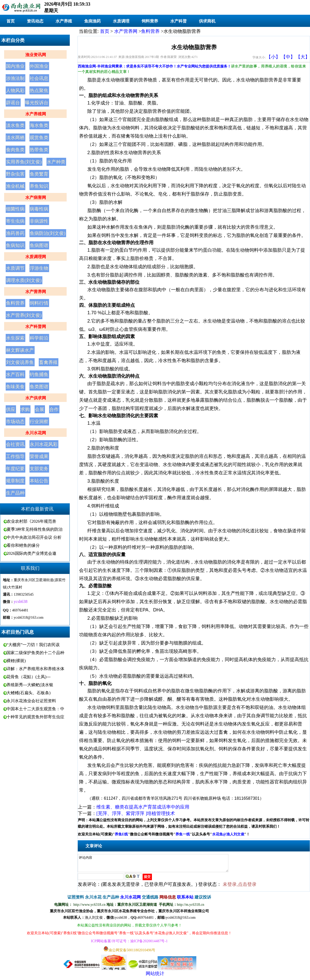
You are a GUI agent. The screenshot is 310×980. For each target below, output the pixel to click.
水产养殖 (64, 21)
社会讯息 (39, 78)
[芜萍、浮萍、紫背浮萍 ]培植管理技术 (136, 813)
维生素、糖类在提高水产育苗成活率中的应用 (143, 807)
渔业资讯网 (36, 55)
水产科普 (179, 21)
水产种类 (56, 162)
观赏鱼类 (39, 138)
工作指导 (15, 457)
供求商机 (207, 21)
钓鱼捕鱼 (39, 375)
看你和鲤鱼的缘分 (23, 545)
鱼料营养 (15, 303)
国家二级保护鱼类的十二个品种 (35, 653)
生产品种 (15, 493)
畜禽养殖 (48, 362)
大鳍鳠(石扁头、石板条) (29, 693)
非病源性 (39, 221)
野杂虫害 (15, 174)
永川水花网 (36, 433)
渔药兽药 (15, 233)
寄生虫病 (15, 221)
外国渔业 (39, 66)
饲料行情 (39, 303)
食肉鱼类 (15, 150)
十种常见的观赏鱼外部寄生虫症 (35, 717)
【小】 (273, 57)
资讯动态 (35, 21)
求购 (25, 409)
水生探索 (15, 338)
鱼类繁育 (39, 174)
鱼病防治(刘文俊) (48, 233)
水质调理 (121, 21)
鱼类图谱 (39, 387)
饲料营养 (150, 21)
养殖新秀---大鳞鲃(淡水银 (30, 685)
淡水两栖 (15, 138)
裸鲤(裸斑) (16, 661)
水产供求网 (36, 398)
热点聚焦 (39, 91)
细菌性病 (15, 209)
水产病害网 (36, 197)
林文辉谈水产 (20, 350)
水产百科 (15, 375)
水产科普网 (36, 327)
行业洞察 (39, 422)
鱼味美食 (15, 387)
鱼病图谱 (39, 245)
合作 (54, 409)
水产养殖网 (36, 114)
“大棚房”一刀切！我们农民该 (33, 645)
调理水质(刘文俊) (24, 280)
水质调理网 (36, 257)
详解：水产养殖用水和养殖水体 (35, 669)
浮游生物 (39, 268)
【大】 (303, 57)
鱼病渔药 (92, 21)
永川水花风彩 (44, 444)
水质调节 (15, 268)
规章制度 (15, 481)
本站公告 (39, 481)
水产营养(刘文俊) (24, 315)
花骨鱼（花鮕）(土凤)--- (29, 677)
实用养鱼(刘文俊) (24, 162)
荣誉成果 (39, 457)
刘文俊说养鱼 (20, 362)
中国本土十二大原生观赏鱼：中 (35, 709)
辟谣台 (13, 103)
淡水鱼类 (15, 125)
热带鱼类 (39, 150)
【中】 (288, 57)
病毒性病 (39, 209)
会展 (40, 409)
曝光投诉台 (37, 103)
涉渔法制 (15, 78)
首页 (11, 21)
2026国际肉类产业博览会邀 (32, 553)
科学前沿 (39, 338)
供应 (11, 409)
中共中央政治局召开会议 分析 (34, 537)
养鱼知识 (39, 186)
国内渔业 (15, 66)
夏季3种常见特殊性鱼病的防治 (35, 529)
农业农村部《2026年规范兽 (32, 521)
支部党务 (39, 469)
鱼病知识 (15, 245)
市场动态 (15, 422)
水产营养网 (36, 292)
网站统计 (155, 977)
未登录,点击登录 (240, 887)
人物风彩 (15, 91)
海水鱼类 (39, 125)
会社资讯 (15, 444)
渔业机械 (15, 186)
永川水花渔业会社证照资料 (31, 701)
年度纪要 (15, 469)
